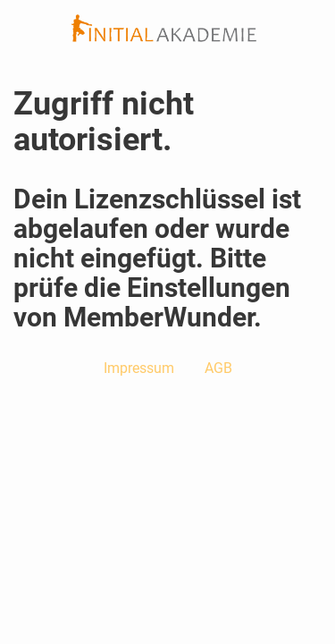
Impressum (139, 368)
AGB (218, 368)
